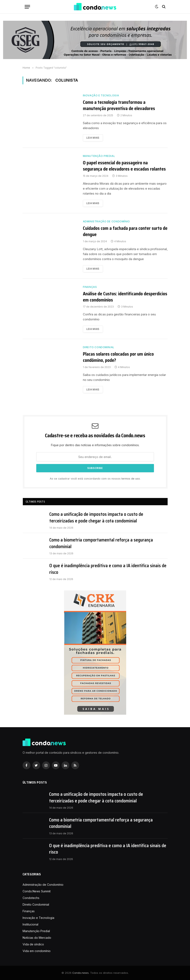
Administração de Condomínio (106, 221)
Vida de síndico (33, 944)
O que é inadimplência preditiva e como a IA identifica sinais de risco (108, 569)
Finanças (90, 287)
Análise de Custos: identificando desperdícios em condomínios (125, 297)
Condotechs (31, 898)
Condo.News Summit (37, 891)
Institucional (30, 924)
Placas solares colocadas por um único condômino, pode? (118, 357)
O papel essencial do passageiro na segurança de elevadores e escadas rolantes (124, 166)
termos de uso (131, 479)
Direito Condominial (99, 347)
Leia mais (93, 138)
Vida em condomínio (37, 951)
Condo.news (80, 973)
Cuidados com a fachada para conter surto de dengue (125, 231)
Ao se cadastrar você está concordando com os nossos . (95, 479)
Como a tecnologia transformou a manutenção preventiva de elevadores (119, 105)
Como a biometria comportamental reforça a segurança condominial (101, 543)
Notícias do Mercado (37, 938)
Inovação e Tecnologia (101, 95)
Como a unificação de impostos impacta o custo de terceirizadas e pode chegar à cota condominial (96, 518)
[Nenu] (27, 7)
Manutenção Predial (99, 156)
